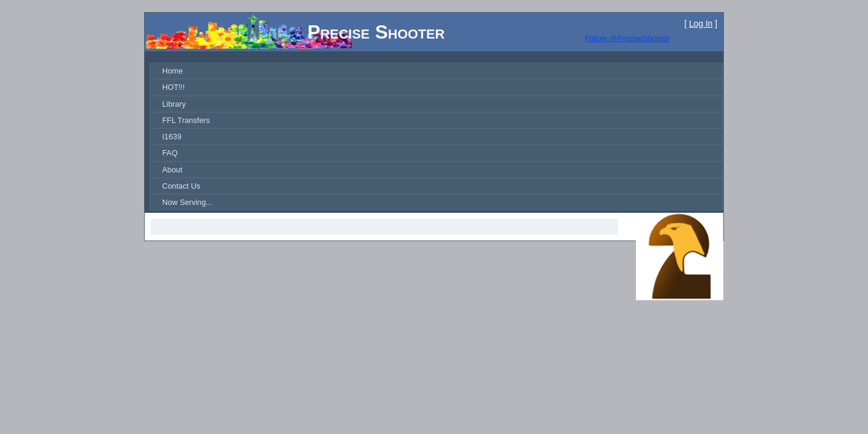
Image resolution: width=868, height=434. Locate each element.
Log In (701, 24)
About (172, 170)
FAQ (170, 153)
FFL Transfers (186, 120)
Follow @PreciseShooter (627, 38)
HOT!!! (174, 87)
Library (174, 104)
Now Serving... (187, 202)
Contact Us (181, 186)
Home (172, 71)
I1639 (172, 137)
